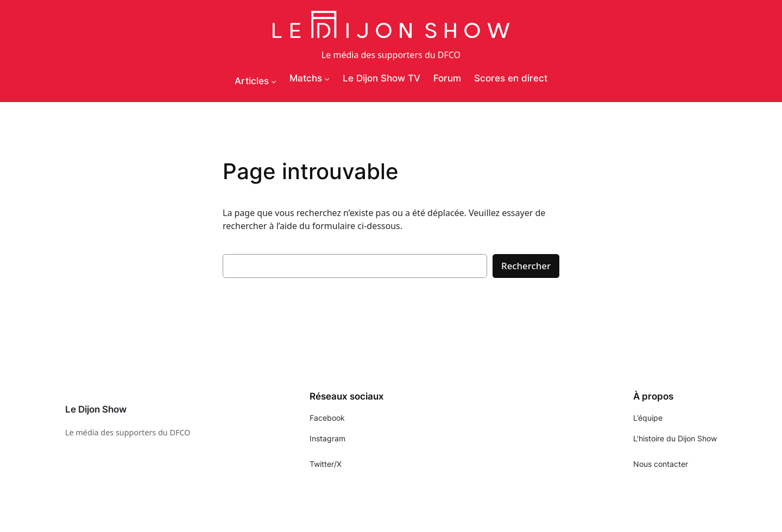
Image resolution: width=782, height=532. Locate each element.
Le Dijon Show (96, 409)
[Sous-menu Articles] (274, 81)
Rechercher (526, 266)
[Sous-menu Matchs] (327, 79)
